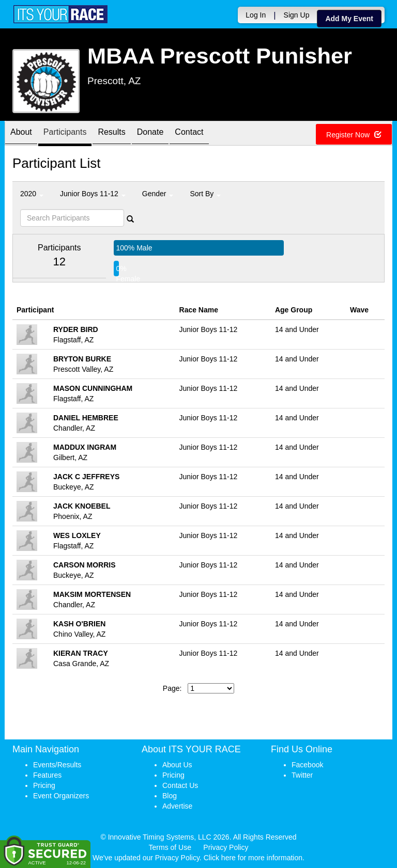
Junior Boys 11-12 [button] (93, 194)
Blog (170, 796)
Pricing (44, 785)
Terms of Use (170, 847)
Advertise (177, 806)
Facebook (307, 765)
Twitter (302, 775)
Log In (256, 15)
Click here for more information (253, 858)
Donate (150, 134)
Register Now (354, 135)
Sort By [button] (205, 194)
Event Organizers (61, 796)
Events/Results (57, 765)
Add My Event (349, 19)
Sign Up (297, 15)
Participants (65, 134)
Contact (189, 134)
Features (47, 775)
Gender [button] (158, 194)
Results (111, 134)
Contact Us (180, 785)
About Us (177, 765)
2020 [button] (32, 194)
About (21, 134)
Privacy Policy (226, 847)
